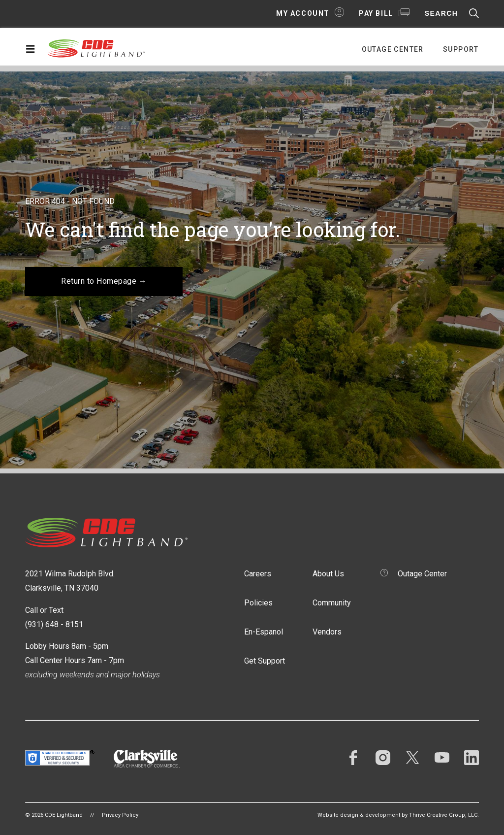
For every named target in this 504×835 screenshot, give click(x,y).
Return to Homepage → (104, 281)
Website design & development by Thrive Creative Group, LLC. (398, 815)
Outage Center (393, 49)
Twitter (412, 758)
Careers (258, 574)
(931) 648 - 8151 (54, 624)
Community (332, 603)
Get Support (265, 661)
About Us (328, 574)
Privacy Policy (120, 815)
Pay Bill (376, 13)
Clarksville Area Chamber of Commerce (147, 759)
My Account (303, 13)
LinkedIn (472, 758)
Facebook (353, 758)
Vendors (327, 632)
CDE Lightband (96, 48)
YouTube (442, 758)
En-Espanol (264, 632)
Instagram (383, 758)
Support (461, 49)
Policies (258, 603)
